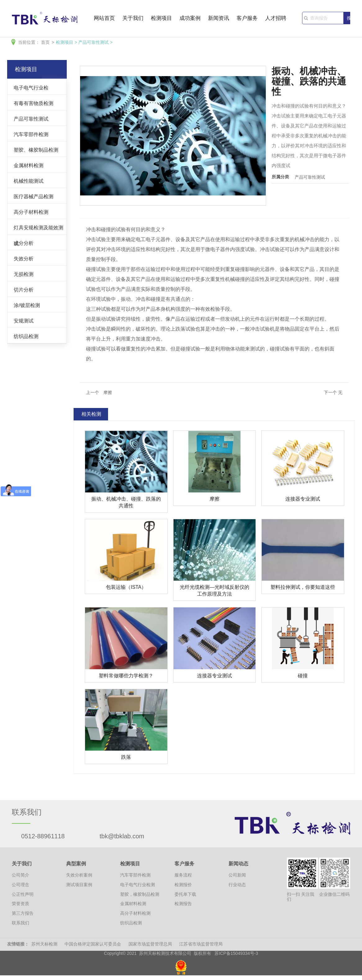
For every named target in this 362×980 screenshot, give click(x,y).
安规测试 (24, 321)
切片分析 (24, 290)
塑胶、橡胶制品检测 (36, 150)
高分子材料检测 (31, 212)
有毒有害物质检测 (34, 103)
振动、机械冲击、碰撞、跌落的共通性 (126, 502)
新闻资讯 (219, 18)
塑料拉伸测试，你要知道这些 (303, 587)
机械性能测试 (29, 181)
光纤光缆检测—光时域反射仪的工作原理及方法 (215, 591)
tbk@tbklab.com (122, 836)
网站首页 (104, 18)
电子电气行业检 (31, 88)
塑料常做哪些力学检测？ (126, 676)
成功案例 (190, 18)
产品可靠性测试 (93, 42)
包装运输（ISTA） (126, 587)
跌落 (126, 757)
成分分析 (24, 243)
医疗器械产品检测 (34, 196)
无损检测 (24, 274)
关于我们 (133, 18)
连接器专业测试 (303, 499)
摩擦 (215, 499)
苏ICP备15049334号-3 (236, 953)
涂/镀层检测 (27, 305)
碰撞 (303, 676)
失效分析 (24, 259)
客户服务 (247, 18)
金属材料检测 (29, 165)
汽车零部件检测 (31, 134)
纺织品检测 (26, 336)
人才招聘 (276, 18)
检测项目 (161, 18)
